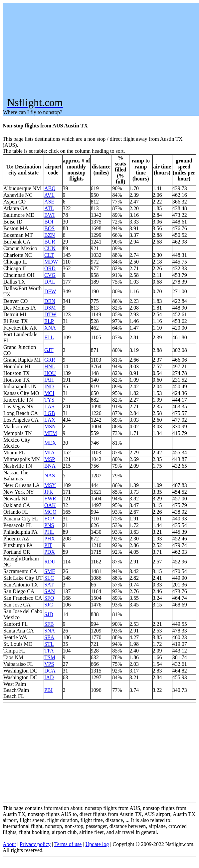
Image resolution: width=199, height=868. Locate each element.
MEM (51, 433)
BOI (49, 222)
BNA (50, 466)
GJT (49, 350)
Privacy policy (35, 844)
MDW (51, 262)
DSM (50, 308)
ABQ (50, 188)
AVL (49, 195)
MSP (50, 459)
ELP (49, 321)
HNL (50, 366)
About (9, 844)
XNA (50, 328)
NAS (50, 476)
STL (49, 644)
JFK (49, 492)
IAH (49, 380)
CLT (49, 255)
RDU (50, 562)
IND (49, 386)
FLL (49, 337)
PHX (50, 539)
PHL (49, 532)
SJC (49, 605)
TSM (50, 657)
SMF (50, 571)
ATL (49, 208)
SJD (49, 614)
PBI (48, 690)
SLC (49, 578)
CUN (50, 248)
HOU (50, 373)
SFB (49, 624)
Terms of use (68, 844)
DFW (50, 291)
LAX (50, 420)
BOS (49, 228)
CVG (50, 275)
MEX (50, 443)
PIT (48, 545)
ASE (49, 202)
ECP (49, 519)
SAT (49, 585)
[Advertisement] (100, 50)
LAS (49, 406)
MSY (50, 485)
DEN (50, 301)
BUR (50, 242)
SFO (49, 598)
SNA (50, 631)
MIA (49, 453)
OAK (50, 505)
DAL (50, 282)
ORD (50, 268)
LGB (50, 413)
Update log (97, 844)
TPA (49, 651)
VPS (49, 664)
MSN (50, 426)
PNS (49, 525)
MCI (49, 393)
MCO (50, 512)
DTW (50, 314)
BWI (49, 215)
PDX (50, 552)
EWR (50, 499)
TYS (49, 400)
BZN (50, 235)
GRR (50, 360)
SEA (49, 637)
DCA (50, 671)
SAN (50, 591)
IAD (49, 677)
